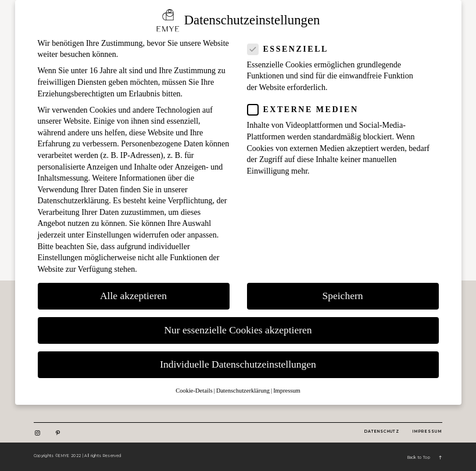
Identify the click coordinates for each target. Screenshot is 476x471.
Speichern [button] (343, 296)
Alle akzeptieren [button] (133, 296)
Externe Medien (307, 109)
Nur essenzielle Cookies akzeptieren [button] (238, 330)
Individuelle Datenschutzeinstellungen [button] (238, 364)
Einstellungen (108, 235)
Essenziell (291, 49)
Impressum (428, 432)
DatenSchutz (382, 432)
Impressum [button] (287, 391)
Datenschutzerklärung (74, 201)
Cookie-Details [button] (194, 391)
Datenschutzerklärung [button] (243, 391)
